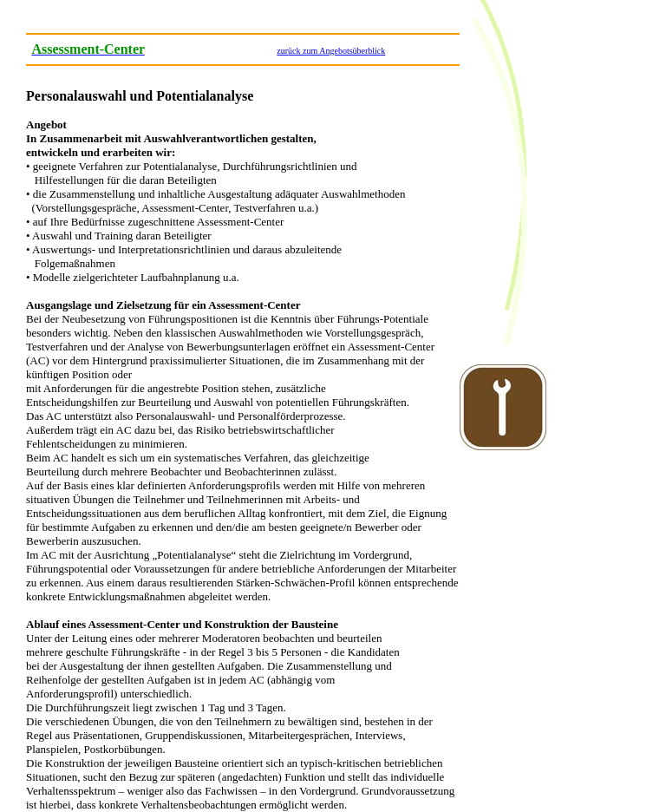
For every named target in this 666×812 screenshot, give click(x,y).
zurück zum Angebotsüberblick (331, 51)
